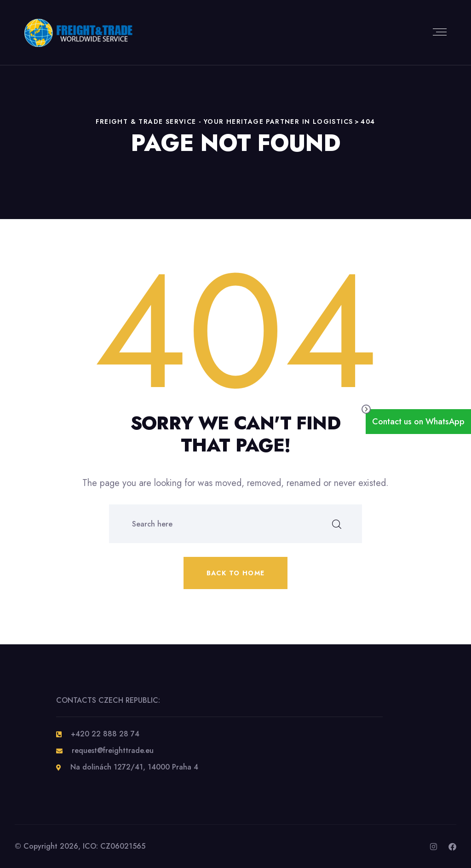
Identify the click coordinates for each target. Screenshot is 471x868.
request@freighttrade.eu (113, 750)
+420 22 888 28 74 (105, 734)
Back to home (236, 573)
